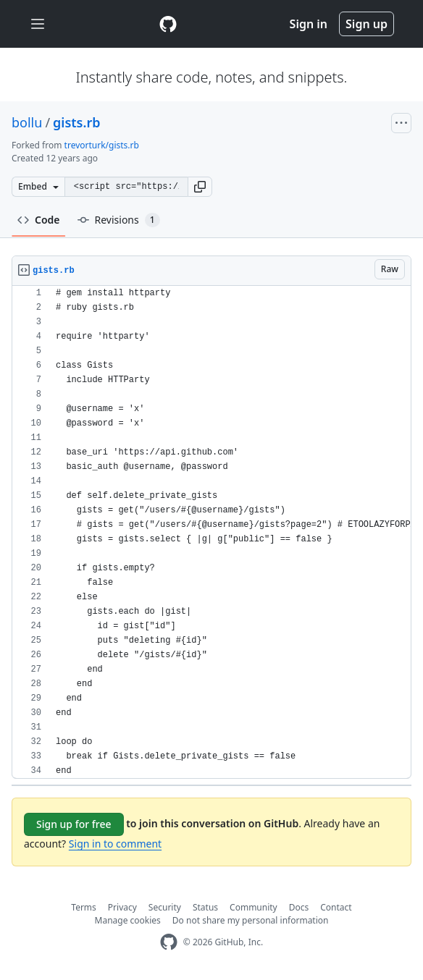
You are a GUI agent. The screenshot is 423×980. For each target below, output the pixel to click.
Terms (84, 907)
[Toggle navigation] (38, 24)
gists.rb (76, 122)
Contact (336, 907)
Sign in (309, 24)
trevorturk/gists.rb (102, 145)
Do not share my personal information (251, 920)
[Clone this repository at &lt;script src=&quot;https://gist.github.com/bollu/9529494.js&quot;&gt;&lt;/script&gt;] (126, 187)
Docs (299, 907)
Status (205, 907)
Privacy (122, 907)
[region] (211, 532)
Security (165, 907)
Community (254, 907)
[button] (200, 187)
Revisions (119, 220)
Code (39, 220)
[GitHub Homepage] (169, 942)
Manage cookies (128, 920)
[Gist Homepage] (168, 24)
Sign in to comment (115, 844)
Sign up (367, 24)
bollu (27, 122)
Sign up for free (74, 824)
